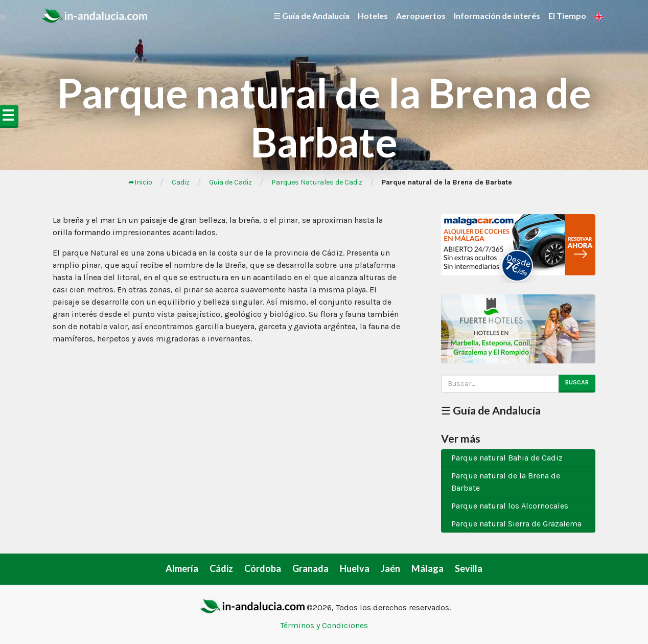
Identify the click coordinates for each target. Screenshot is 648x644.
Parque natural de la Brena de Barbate (506, 482)
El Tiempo (567, 16)
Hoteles (373, 16)
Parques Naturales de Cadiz (317, 182)
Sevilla (469, 568)
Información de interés (497, 16)
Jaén (390, 568)
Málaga (427, 568)
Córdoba (263, 568)
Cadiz (181, 182)
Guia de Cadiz (230, 182)
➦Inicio (140, 182)
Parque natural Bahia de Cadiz (507, 458)
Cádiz (221, 568)
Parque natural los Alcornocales (510, 506)
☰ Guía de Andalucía (311, 16)
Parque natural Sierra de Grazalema (516, 524)
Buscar (577, 382)
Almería (182, 568)
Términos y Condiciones (324, 625)
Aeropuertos (421, 16)
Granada (310, 568)
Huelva (355, 568)
